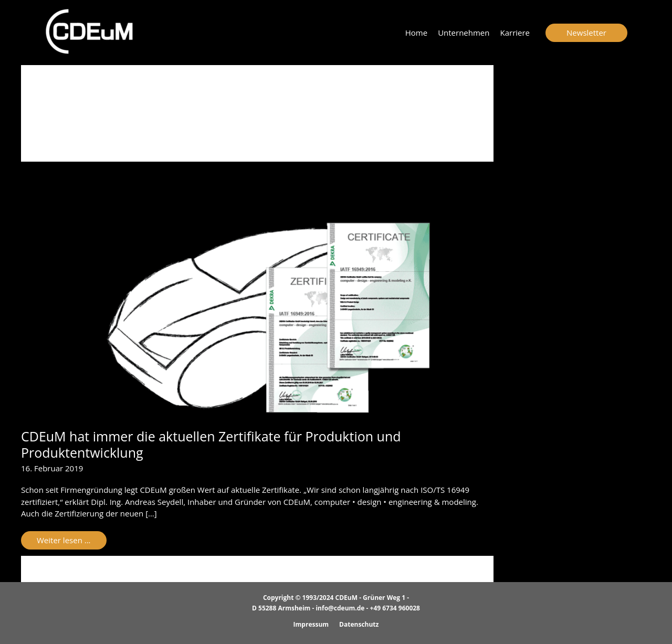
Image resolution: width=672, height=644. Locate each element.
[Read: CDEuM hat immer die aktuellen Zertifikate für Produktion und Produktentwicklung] (257, 317)
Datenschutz (359, 624)
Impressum (311, 624)
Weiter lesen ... (71, 542)
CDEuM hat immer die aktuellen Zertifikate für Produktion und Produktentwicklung (211, 444)
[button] (586, 33)
